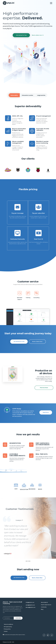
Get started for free (21, 35)
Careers (6, 631)
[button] (4, 374)
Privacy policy (7, 629)
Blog (42, 609)
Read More (46, 412)
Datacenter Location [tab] (27, 95)
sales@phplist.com (30, 605)
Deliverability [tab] (14, 95)
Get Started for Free (19, 341)
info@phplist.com (30, 602)
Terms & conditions (8, 624)
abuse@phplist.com (30, 607)
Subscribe (18, 618)
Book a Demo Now (37, 342)
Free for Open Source (46, 605)
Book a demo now (38, 35)
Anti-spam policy (8, 627)
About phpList (44, 602)
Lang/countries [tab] (41, 95)
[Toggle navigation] (51, 3)
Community (44, 607)
